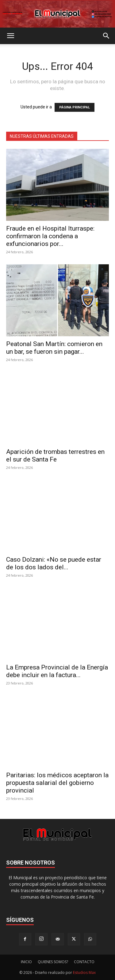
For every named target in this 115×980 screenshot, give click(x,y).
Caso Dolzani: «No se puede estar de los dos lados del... (54, 563)
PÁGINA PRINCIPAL (75, 107)
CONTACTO (84, 962)
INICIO (26, 962)
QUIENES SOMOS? (53, 962)
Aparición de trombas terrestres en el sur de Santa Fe (55, 456)
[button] (10, 36)
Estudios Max (84, 972)
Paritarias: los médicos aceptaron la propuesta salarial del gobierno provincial (57, 783)
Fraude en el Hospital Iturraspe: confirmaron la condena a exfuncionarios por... (50, 236)
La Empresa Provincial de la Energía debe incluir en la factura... (57, 671)
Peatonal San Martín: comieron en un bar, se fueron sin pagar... (54, 348)
